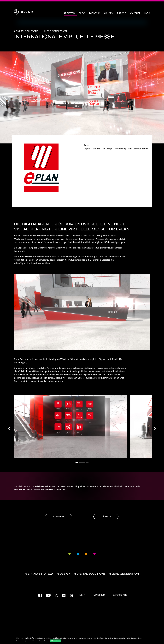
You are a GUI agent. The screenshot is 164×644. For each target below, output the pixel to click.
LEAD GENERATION (56, 31)
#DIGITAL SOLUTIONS (90, 574)
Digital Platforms (92, 149)
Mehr (82, 595)
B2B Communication (138, 149)
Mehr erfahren (44, 641)
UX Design (107, 149)
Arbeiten (69, 13)
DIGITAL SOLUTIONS (27, 31)
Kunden (108, 13)
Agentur (94, 13)
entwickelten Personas (45, 368)
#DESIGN (64, 574)
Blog (82, 13)
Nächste (106, 517)
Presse (121, 13)
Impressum (99, 595)
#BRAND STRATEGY (39, 574)
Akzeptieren (56, 641)
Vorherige (59, 517)
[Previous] (10, 428)
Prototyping (120, 149)
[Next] (154, 428)
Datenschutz (120, 595)
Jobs (147, 13)
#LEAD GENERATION (124, 574)
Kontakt (135, 13)
